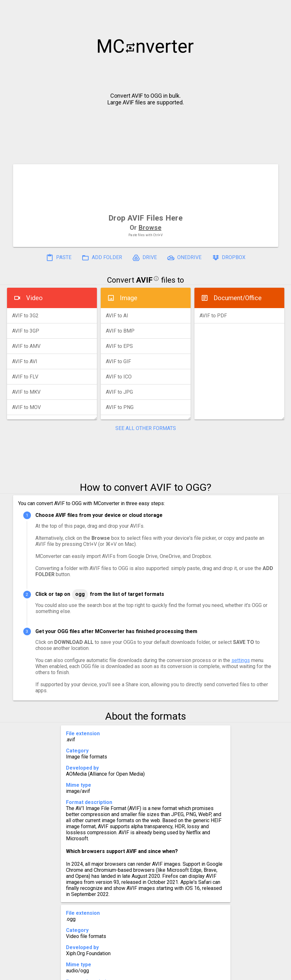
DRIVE (145, 258)
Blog (164, 973)
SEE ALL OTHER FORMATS (146, 428)
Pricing (94, 973)
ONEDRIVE (184, 258)
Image (129, 298)
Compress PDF (131, 973)
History (36, 973)
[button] (280, 8)
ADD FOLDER (102, 258)
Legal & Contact (244, 973)
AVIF (144, 280)
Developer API (197, 973)
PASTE (59, 258)
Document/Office (238, 298)
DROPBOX (229, 258)
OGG (80, 594)
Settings (65, 973)
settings (241, 660)
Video (34, 298)
